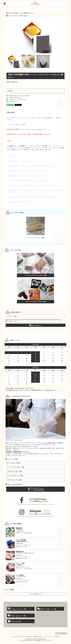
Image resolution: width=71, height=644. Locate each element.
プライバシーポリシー (48, 637)
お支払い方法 (22, 637)
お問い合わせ (15, 637)
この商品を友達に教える (14, 98)
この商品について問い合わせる (16, 100)
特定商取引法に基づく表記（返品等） (18, 96)
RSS (54, 637)
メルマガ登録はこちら (35, 594)
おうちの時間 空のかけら (26, 13)
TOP (8, 13)
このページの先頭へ (61, 633)
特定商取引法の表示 (38, 637)
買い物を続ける (12, 102)
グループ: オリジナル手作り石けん (17, 16)
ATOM (58, 637)
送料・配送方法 (29, 637)
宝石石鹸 (15, 13)
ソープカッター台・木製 (35, 238)
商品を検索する (35, 325)
